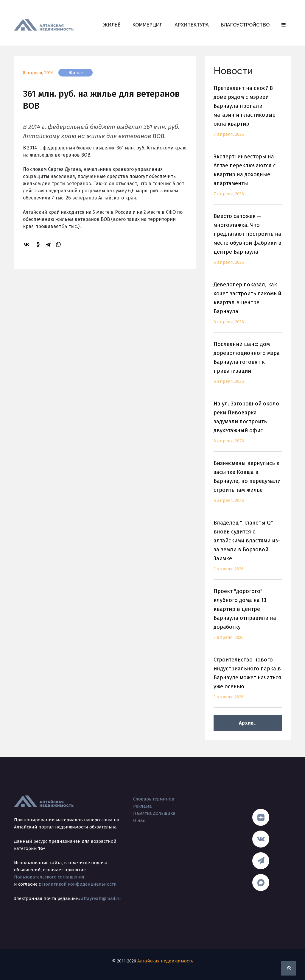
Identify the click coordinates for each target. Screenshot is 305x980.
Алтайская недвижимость (165, 961)
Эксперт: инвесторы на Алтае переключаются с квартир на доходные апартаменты (248, 179)
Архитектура (192, 25)
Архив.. (248, 723)
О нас (139, 820)
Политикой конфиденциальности (79, 884)
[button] (284, 25)
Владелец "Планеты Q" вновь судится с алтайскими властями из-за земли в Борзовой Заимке (248, 549)
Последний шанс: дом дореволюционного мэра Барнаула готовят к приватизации (248, 366)
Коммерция (148, 25)
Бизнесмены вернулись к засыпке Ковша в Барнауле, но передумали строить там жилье (248, 485)
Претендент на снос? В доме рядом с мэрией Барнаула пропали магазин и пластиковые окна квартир (248, 115)
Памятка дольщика (154, 813)
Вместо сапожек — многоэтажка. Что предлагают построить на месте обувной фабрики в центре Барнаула (248, 243)
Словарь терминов (154, 799)
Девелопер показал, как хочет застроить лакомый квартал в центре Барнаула (248, 307)
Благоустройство (245, 25)
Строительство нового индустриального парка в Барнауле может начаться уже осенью (248, 682)
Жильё (112, 25)
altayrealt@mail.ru (101, 898)
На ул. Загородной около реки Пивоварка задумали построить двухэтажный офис (248, 426)
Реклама (143, 806)
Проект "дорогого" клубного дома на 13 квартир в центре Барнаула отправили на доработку (248, 618)
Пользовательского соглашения (49, 877)
